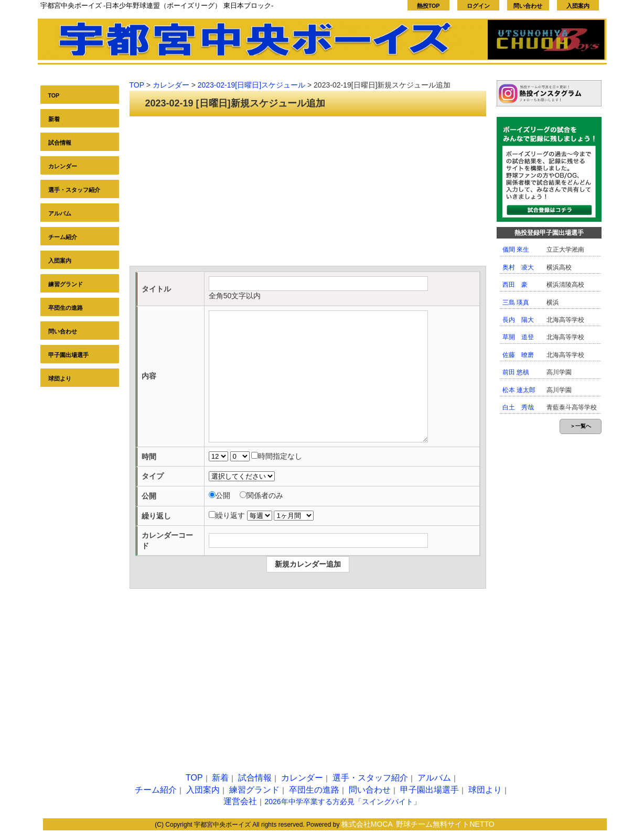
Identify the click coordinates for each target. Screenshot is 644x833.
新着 (54, 119)
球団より (60, 378)
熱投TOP (428, 6)
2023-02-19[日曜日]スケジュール (251, 85)
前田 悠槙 (516, 372)
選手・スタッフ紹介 (74, 190)
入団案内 (578, 6)
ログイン (478, 6)
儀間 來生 (516, 250)
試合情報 (60, 143)
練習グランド (66, 284)
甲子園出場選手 (68, 355)
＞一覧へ (581, 426)
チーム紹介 (63, 237)
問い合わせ (528, 6)
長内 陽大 (518, 320)
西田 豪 (515, 285)
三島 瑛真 (516, 302)
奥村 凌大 (518, 267)
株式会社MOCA (367, 824)
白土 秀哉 (518, 407)
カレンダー (63, 166)
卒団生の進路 (66, 308)
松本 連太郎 (519, 390)
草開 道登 (518, 337)
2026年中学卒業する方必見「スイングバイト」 (342, 802)
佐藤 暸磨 (518, 355)
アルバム (60, 213)
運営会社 (240, 801)
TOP (54, 95)
